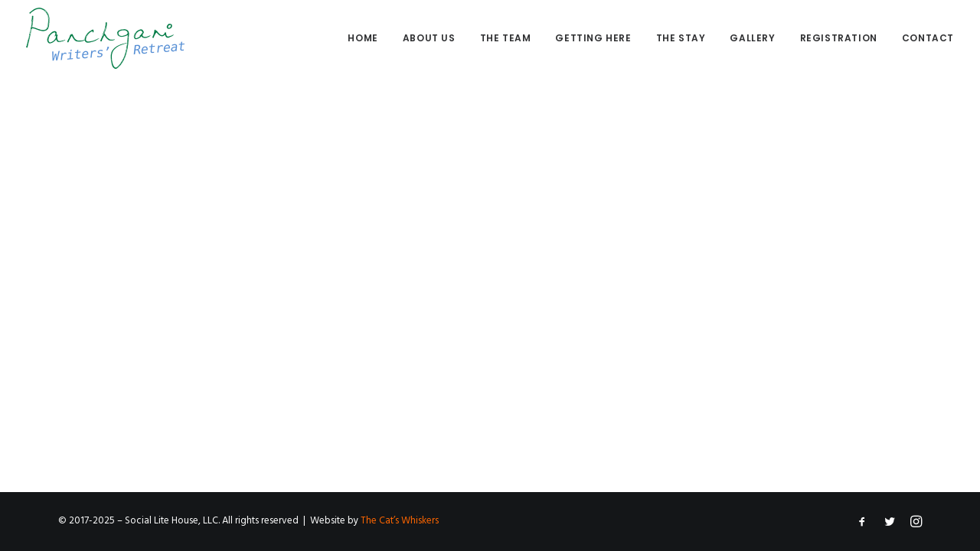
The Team (506, 38)
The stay (681, 38)
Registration (839, 38)
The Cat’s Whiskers (400, 521)
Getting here (593, 38)
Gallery (752, 38)
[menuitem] (368, 38)
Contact (928, 38)
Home (363, 38)
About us (429, 38)
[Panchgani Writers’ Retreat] (105, 38)
